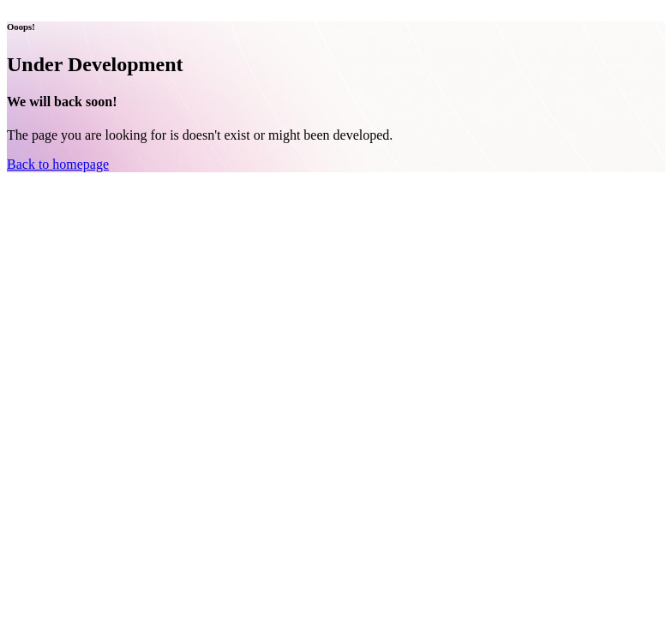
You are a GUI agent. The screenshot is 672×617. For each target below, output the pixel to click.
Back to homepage (58, 164)
